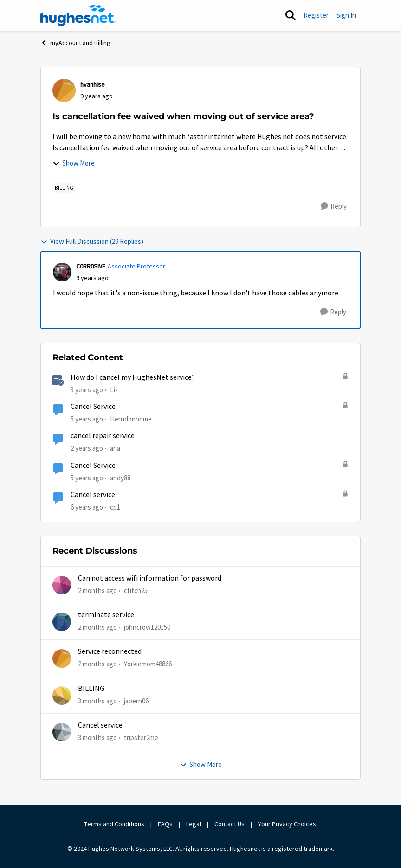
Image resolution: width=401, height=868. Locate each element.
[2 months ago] (97, 590)
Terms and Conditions (114, 824)
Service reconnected (110, 651)
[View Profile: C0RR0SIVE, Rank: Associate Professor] (62, 272)
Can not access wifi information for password (150, 578)
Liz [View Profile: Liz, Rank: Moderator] (114, 390)
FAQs (165, 824)
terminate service (106, 615)
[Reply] (334, 206)
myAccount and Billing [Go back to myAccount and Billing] (75, 43)
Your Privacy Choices (288, 824)
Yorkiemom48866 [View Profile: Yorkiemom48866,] (148, 664)
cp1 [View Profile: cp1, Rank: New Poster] (115, 507)
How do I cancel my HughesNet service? (133, 377)
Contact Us (230, 824)
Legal (194, 824)
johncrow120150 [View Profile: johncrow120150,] (147, 627)
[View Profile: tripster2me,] (62, 732)
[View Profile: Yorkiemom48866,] (62, 658)
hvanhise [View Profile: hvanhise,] (93, 84)
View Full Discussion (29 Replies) (92, 241)
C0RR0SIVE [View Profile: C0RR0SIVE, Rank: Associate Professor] (91, 266)
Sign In (346, 15)
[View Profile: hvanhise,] (64, 90)
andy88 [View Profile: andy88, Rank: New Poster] (120, 477)
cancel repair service (103, 436)
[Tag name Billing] (64, 188)
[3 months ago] (97, 701)
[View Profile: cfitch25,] (62, 585)
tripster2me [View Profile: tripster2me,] (141, 737)
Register (316, 15)
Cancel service (93, 495)
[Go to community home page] (78, 15)
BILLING (91, 689)
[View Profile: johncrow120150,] (62, 622)
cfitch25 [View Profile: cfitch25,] (136, 590)
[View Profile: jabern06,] (62, 696)
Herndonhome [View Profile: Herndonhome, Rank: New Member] (131, 419)
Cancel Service (93, 407)
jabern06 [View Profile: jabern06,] (136, 700)
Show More (74, 163)
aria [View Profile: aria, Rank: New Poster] (115, 448)
